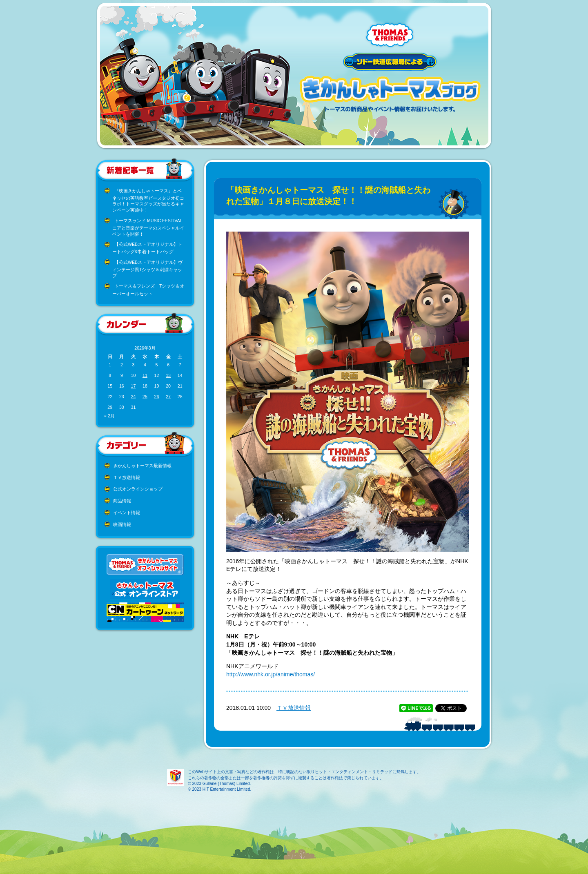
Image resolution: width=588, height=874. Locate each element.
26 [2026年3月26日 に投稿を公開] (157, 397)
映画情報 (122, 524)
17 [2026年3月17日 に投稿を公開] (133, 386)
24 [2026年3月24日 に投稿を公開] (133, 397)
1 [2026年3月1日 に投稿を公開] (110, 365)
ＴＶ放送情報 (127, 477)
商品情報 (122, 501)
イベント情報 (127, 513)
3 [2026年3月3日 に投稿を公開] (133, 365)
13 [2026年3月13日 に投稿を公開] (168, 375)
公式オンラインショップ (138, 489)
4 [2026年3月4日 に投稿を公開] (145, 365)
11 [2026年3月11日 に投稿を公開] (145, 375)
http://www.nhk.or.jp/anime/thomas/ (271, 674)
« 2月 (109, 416)
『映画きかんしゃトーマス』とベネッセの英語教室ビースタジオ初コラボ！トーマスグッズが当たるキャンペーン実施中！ (148, 201)
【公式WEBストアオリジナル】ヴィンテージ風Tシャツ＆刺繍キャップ (147, 269)
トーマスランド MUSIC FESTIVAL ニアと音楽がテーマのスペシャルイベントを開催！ (148, 227)
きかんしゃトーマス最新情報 (142, 466)
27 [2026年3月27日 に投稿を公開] (168, 397)
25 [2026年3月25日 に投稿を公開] (145, 397)
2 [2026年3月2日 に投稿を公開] (122, 365)
